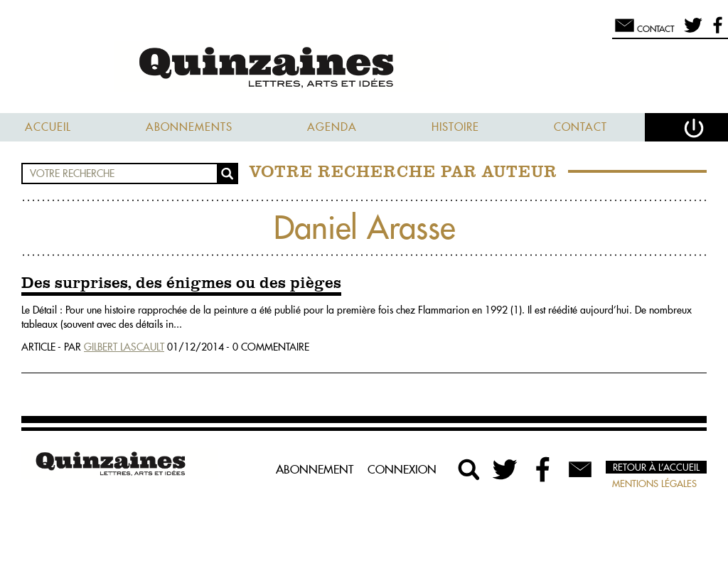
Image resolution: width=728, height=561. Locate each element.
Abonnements (189, 127)
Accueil (48, 127)
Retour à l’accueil (656, 467)
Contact (580, 127)
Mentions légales (654, 483)
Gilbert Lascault (124, 347)
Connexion (402, 469)
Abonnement (315, 469)
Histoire (455, 127)
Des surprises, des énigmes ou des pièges (181, 284)
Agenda (332, 127)
